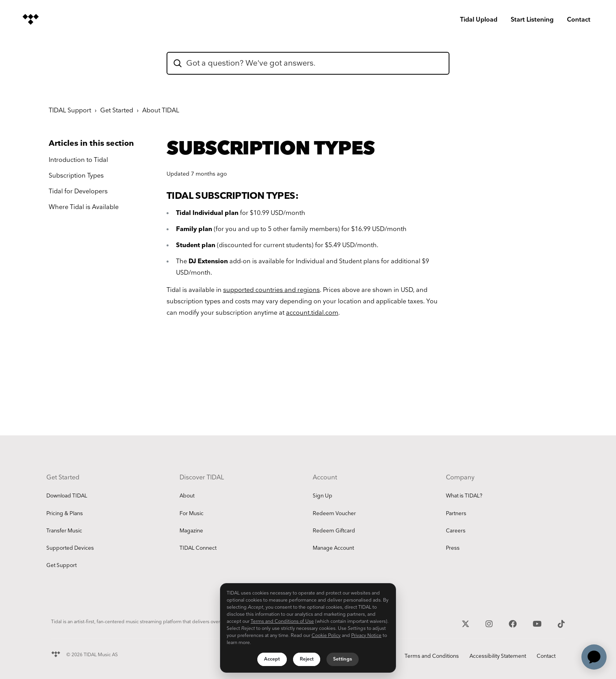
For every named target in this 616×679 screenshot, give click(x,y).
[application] (594, 657)
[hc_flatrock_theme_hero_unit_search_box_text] (308, 63)
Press (453, 548)
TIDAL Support (70, 111)
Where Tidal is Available (84, 207)
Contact (579, 20)
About (187, 496)
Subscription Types (76, 176)
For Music (192, 514)
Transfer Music (64, 531)
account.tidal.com (312, 313)
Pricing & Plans (65, 514)
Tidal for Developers (78, 192)
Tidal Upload (479, 20)
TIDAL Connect (198, 548)
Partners (456, 514)
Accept (272, 659)
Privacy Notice (366, 636)
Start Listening (532, 20)
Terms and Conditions (432, 656)
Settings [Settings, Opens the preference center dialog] (343, 659)
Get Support (61, 565)
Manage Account (333, 548)
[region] (308, 628)
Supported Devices (70, 548)
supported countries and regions (271, 290)
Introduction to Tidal (78, 160)
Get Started (117, 111)
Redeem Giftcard (334, 531)
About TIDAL (161, 111)
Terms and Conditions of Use (282, 621)
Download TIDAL (67, 496)
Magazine (191, 531)
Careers (456, 531)
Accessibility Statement (498, 656)
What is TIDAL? (464, 496)
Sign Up (323, 496)
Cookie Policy (326, 636)
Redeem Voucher (334, 514)
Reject (307, 659)
